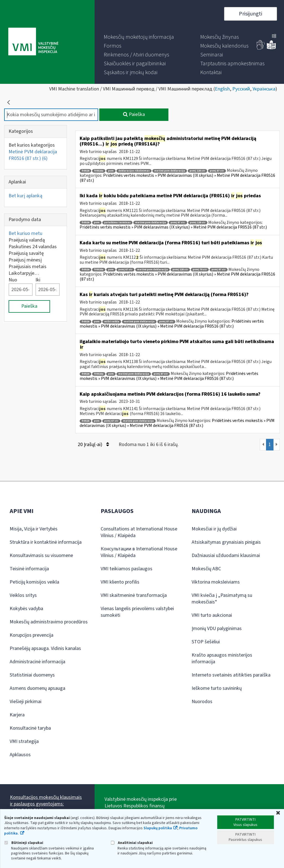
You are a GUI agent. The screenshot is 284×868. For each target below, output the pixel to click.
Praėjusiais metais (28, 267)
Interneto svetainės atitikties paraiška (231, 675)
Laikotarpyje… (24, 273)
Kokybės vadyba (26, 609)
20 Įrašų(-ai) (93, 445)
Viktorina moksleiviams (216, 582)
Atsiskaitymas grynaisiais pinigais (226, 542)
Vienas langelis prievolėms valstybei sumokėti (137, 612)
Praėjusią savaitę (26, 253)
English (222, 89)
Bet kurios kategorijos (32, 145)
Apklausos (20, 755)
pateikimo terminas (117, 223)
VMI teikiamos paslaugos (127, 569)
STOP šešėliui (206, 642)
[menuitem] (139, 37)
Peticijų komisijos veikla (34, 582)
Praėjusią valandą (27, 240)
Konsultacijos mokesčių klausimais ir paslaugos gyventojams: (46, 801)
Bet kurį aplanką (25, 196)
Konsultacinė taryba (30, 728)
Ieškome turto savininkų (217, 688)
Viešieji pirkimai (26, 702)
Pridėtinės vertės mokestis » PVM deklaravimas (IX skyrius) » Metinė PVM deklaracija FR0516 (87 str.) (177, 178)
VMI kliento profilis (120, 582)
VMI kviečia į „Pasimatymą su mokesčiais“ (222, 599)
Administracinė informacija (37, 662)
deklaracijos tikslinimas (134, 171)
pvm (111, 171)
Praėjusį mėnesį (25, 260)
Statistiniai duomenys (32, 675)
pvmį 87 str (217, 171)
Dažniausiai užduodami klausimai (226, 555)
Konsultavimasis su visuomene (41, 555)
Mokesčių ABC (206, 569)
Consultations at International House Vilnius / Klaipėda (139, 532)
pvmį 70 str (200, 270)
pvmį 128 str (197, 171)
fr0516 (85, 171)
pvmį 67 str (125, 270)
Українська (264, 89)
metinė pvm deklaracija (170, 171)
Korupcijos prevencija (32, 635)
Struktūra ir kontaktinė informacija (46, 542)
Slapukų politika (158, 828)
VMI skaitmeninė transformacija (134, 595)
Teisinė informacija (29, 569)
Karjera (17, 715)
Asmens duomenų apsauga (37, 688)
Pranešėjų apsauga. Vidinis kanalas (45, 648)
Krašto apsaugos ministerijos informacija (222, 658)
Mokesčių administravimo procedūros (49, 622)
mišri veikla (112, 322)
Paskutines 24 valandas (33, 247)
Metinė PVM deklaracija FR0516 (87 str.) (33, 155)
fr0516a (99, 171)
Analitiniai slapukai (132, 843)
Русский (241, 89)
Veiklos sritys (23, 595)
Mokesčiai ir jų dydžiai (214, 529)
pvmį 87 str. (178, 223)
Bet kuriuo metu (25, 233)
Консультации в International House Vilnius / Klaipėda (139, 552)
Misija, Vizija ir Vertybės (34, 529)
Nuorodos (202, 702)
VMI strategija (24, 741)
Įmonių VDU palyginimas (217, 629)
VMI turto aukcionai (212, 615)
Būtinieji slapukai (24, 843)
